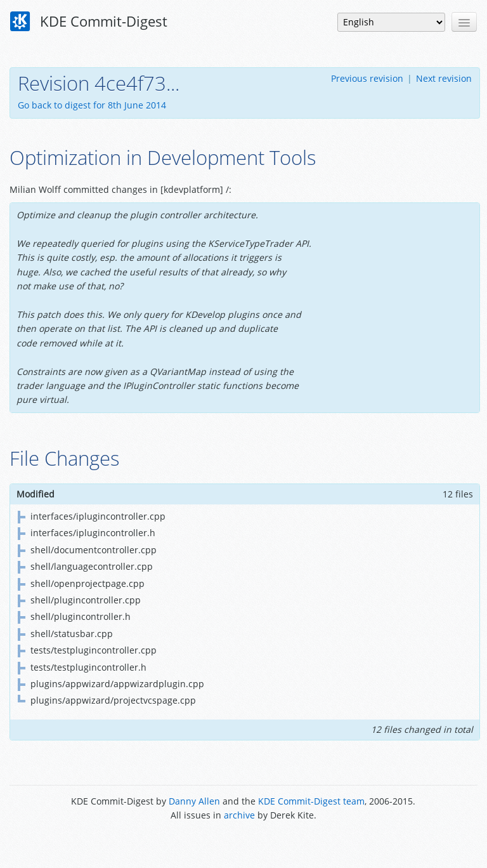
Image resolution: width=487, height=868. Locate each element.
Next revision (444, 78)
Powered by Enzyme (243, 844)
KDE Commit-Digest (89, 22)
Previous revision (367, 78)
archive (239, 815)
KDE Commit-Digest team (311, 801)
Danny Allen (194, 801)
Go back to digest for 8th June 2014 (92, 105)
